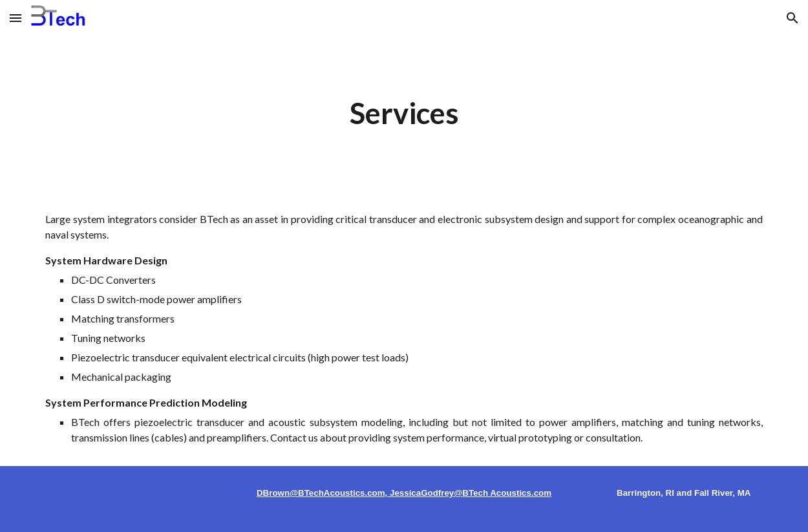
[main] (404, 113)
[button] (16, 18)
